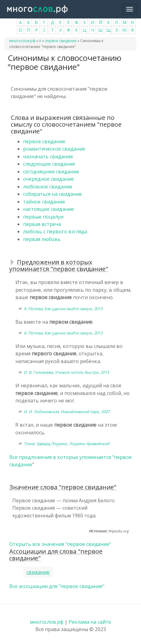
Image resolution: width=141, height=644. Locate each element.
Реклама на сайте (90, 622)
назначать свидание (48, 156)
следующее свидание (49, 164)
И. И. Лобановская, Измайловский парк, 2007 (67, 412)
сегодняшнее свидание (51, 172)
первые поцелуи (43, 217)
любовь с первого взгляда (55, 231)
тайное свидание (44, 202)
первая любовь (42, 239)
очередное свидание (48, 179)
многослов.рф (22, 41)
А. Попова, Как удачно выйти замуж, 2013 (63, 309)
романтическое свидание (54, 149)
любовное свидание (48, 187)
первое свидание (61, 41)
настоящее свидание (48, 209)
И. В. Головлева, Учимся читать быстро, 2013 (66, 372)
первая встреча (42, 224)
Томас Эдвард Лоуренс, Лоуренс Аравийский (66, 444)
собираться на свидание (52, 194)
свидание (38, 572)
